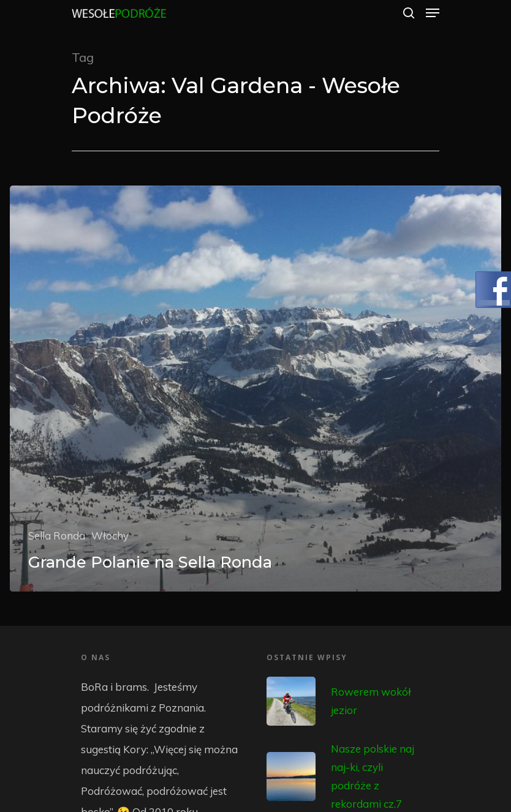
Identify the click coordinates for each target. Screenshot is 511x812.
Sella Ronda (57, 536)
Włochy (110, 536)
